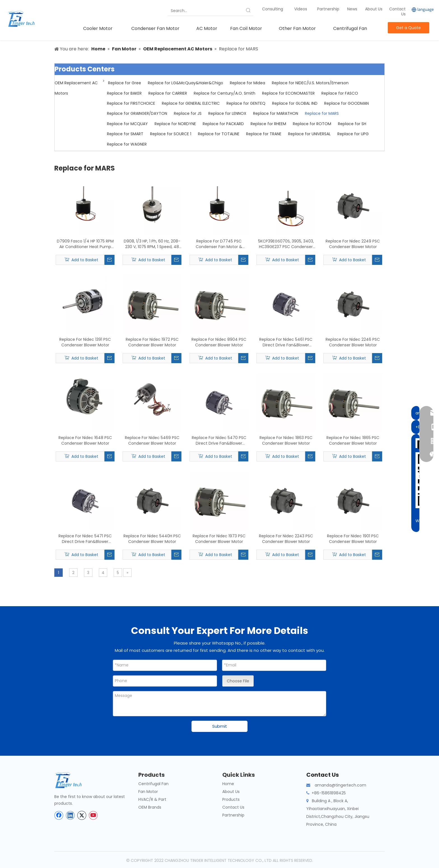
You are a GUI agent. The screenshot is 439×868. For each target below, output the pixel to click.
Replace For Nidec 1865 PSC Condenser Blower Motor (353, 440)
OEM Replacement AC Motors (76, 88)
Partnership (329, 9)
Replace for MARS (322, 113)
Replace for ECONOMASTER (288, 93)
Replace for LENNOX (227, 113)
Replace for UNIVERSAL (309, 134)
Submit (220, 726)
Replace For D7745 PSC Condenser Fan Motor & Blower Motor (219, 244)
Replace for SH (352, 124)
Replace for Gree (125, 83)
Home (228, 784)
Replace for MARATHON (276, 113)
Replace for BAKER (124, 93)
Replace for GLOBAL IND (295, 103)
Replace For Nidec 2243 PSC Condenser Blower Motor (286, 539)
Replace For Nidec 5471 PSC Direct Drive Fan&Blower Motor (85, 539)
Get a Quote (408, 28)
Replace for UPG (353, 134)
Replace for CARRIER (168, 93)
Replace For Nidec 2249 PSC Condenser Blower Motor (353, 244)
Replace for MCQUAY (127, 124)
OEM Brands (150, 807)
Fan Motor (148, 792)
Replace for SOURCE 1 (171, 134)
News (353, 9)
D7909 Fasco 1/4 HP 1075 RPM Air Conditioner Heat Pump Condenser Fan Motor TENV (85, 244)
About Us (374, 9)
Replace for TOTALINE (219, 134)
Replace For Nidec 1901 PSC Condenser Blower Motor (353, 539)
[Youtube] (93, 815)
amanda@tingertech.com (340, 785)
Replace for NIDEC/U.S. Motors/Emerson (310, 83)
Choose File (238, 681)
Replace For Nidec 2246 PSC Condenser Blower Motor (353, 342)
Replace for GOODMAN (346, 103)
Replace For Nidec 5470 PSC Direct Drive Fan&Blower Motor (219, 440)
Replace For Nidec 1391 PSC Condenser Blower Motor (85, 342)
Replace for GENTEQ (246, 103)
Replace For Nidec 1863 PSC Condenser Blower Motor (286, 440)
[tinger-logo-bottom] (73, 780)
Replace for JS (188, 113)
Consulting (273, 9)
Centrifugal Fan (153, 784)
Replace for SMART (125, 134)
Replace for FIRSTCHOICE (131, 103)
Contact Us (397, 11)
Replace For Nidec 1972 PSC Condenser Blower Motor (152, 342)
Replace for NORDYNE (175, 124)
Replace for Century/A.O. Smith (225, 93)
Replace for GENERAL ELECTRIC (191, 103)
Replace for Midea (247, 83)
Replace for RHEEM (268, 124)
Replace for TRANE (264, 134)
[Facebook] (59, 815)
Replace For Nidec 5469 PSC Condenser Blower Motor (152, 440)
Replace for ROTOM (312, 124)
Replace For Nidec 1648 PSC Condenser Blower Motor (85, 440)
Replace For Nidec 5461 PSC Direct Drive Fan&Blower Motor (286, 342)
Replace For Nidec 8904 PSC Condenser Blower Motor (219, 342)
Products (231, 799)
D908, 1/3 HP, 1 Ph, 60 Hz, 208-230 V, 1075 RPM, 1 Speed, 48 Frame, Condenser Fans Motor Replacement (152, 244)
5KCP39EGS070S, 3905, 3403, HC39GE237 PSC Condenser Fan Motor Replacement (286, 244)
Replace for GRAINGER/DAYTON (137, 113)
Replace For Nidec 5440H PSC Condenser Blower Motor (152, 539)
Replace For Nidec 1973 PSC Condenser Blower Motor (219, 539)
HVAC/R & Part (152, 799)
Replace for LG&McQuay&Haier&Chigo (185, 83)
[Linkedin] (70, 815)
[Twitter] (82, 815)
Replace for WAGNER (127, 144)
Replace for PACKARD (223, 124)
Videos (301, 9)
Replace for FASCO (340, 93)
